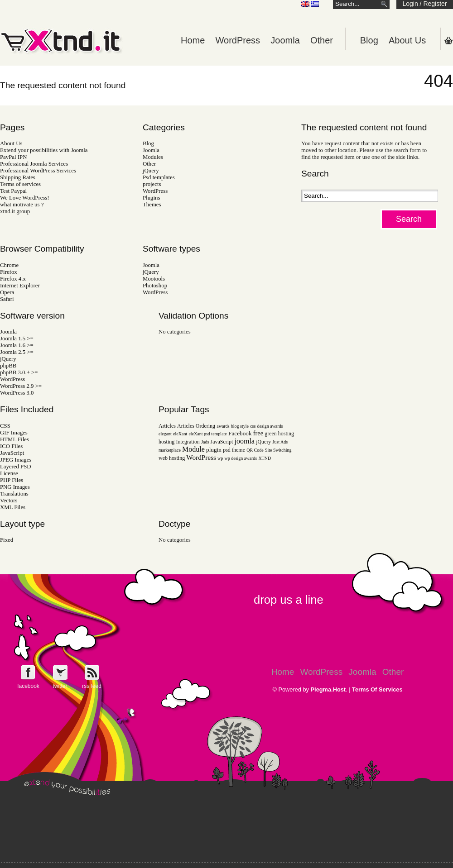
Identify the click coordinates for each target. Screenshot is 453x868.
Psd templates (159, 177)
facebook (28, 686)
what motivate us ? (22, 205)
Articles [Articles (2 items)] (167, 426)
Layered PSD (16, 467)
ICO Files (11, 446)
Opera (7, 292)
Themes (152, 205)
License (9, 473)
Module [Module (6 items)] (193, 449)
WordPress (238, 40)
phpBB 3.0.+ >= (19, 372)
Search (409, 219)
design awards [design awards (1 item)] (270, 426)
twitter (60, 686)
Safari (7, 299)
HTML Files (14, 439)
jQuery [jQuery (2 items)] (263, 442)
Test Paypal (13, 191)
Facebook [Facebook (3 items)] (240, 433)
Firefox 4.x (13, 279)
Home (193, 40)
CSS (5, 426)
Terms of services (20, 184)
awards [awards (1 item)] (223, 426)
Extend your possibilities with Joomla (44, 150)
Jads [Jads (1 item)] (205, 442)
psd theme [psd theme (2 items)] (234, 450)
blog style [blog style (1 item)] (240, 426)
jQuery (151, 171)
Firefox (9, 272)
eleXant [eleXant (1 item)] (180, 434)
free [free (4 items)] (258, 433)
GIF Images (14, 433)
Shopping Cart (448, 40)
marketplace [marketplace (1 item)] (170, 450)
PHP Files (12, 480)
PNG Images (15, 487)
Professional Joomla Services (34, 164)
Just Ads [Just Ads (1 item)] (280, 442)
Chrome (9, 265)
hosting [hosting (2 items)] (166, 442)
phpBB (8, 366)
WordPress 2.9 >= (21, 386)
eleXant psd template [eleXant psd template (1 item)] (207, 434)
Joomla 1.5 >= (17, 339)
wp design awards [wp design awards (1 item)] (241, 458)
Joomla (285, 40)
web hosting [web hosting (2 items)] (172, 458)
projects (152, 184)
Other (322, 40)
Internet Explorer (20, 286)
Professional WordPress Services (38, 171)
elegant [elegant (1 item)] (165, 434)
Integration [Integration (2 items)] (188, 442)
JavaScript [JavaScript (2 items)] (222, 442)
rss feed (92, 686)
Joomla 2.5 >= (17, 352)
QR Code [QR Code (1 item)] (255, 450)
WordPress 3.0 (17, 393)
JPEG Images (16, 460)
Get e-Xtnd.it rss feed (92, 672)
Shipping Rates (18, 177)
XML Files (13, 507)
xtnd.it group (15, 211)
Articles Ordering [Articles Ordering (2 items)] (196, 426)
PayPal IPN (13, 157)
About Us (407, 40)
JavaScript (12, 453)
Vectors (9, 501)
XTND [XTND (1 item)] (265, 458)
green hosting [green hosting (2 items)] (279, 434)
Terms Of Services (377, 689)
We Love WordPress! (25, 198)
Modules (153, 157)
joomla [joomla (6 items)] (245, 441)
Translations (14, 494)
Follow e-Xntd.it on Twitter (60, 672)
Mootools (154, 279)
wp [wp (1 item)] (220, 458)
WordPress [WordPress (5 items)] (201, 457)
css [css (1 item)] (253, 426)
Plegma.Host (328, 689)
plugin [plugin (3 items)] (214, 450)
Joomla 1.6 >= (17, 345)
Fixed (7, 540)
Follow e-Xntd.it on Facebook (28, 672)
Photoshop (155, 286)
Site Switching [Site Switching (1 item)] (278, 450)
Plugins (151, 198)
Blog (369, 40)
